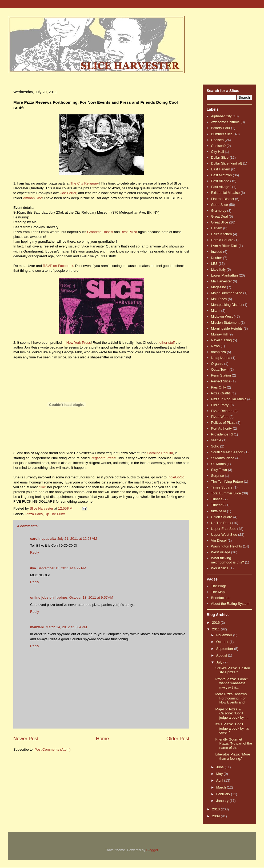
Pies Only (218, 387)
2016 (216, 623)
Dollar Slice (220, 157)
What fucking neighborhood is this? (227, 560)
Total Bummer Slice (226, 493)
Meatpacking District (227, 305)
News (215, 346)
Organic (217, 364)
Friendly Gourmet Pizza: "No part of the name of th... (233, 743)
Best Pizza (129, 232)
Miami (216, 311)
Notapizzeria (221, 358)
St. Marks (218, 464)
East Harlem (221, 169)
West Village (221, 552)
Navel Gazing (221, 340)
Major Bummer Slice (227, 293)
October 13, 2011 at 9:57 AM (91, 597)
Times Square (222, 487)
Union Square (222, 517)
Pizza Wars (220, 417)
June (221, 767)
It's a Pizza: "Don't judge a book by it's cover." (232, 728)
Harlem (217, 228)
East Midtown (221, 175)
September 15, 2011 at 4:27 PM (62, 568)
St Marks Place (223, 458)
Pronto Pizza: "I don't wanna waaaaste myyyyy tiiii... (231, 683)
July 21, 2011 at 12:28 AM (77, 539)
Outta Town (220, 369)
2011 (216, 629)
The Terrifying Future (227, 481)
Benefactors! (221, 598)
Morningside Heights (227, 328)
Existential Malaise (225, 193)
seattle (216, 440)
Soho (215, 446)
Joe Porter (68, 193)
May (220, 774)
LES (214, 264)
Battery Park (221, 128)
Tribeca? (218, 505)
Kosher (216, 258)
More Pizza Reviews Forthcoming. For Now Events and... (231, 698)
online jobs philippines (49, 597)
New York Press (79, 343)
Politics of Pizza (223, 423)
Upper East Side (224, 529)
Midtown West (222, 316)
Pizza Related (222, 411)
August (222, 655)
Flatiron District (223, 199)
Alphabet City (221, 116)
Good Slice (219, 205)
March (222, 787)
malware (37, 627)
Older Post (178, 739)
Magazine (218, 287)
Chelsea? (218, 146)
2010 (216, 809)
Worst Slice (220, 568)
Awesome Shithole (225, 122)
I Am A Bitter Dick (224, 246)
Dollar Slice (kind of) (226, 163)
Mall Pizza (219, 299)
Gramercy (219, 211)
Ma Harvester (221, 281)
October (223, 642)
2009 (216, 816)
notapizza (218, 352)
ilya (33, 568)
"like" (43, 487)
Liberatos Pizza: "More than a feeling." (233, 756)
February (224, 794)
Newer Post (26, 739)
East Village (220, 181)
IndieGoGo (176, 477)
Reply (35, 552)
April (220, 780)
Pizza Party (34, 514)
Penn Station (221, 375)
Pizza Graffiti (221, 393)
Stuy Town (219, 470)
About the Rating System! (231, 604)
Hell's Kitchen (221, 234)
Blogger (152, 850)
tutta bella (218, 511)
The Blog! (218, 586)
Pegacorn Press (103, 458)
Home (103, 739)
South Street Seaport (227, 452)
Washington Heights (226, 546)
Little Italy (218, 269)
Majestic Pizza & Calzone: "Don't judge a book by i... (232, 713)
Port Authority (221, 428)
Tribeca (217, 499)
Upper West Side (224, 535)
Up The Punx (55, 514)
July (220, 662)
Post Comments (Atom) (53, 749)
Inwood (217, 252)
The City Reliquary (85, 183)
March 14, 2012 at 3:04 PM (66, 627)
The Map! (218, 592)
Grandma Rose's (100, 232)
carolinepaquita (43, 539)
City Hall (217, 152)
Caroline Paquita (160, 453)
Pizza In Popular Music (229, 399)
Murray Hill (219, 334)
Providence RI (222, 434)
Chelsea (217, 140)
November (225, 635)
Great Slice (219, 222)
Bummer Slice (222, 134)
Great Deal (219, 216)
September (225, 649)
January (223, 801)
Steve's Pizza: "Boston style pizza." (233, 670)
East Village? (221, 187)
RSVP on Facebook (58, 266)
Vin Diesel (219, 540)
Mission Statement (225, 323)
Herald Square (222, 240)
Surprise (217, 476)
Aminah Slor (32, 198)
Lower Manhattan (224, 275)
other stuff (167, 343)
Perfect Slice (221, 381)
